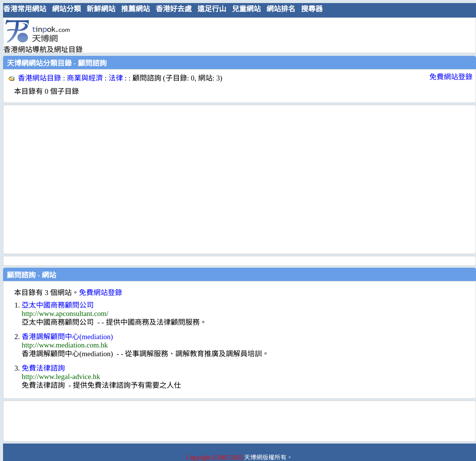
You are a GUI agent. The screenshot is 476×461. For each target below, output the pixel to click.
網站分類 (66, 9)
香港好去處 (174, 9)
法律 (116, 78)
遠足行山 (212, 9)
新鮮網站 (101, 9)
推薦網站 (136, 9)
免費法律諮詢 (43, 368)
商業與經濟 (85, 78)
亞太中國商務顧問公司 (58, 305)
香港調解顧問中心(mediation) (67, 337)
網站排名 (281, 9)
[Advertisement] (71, 179)
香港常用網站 (25, 9)
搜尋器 (312, 9)
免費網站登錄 (451, 77)
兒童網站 (246, 9)
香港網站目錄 (39, 78)
